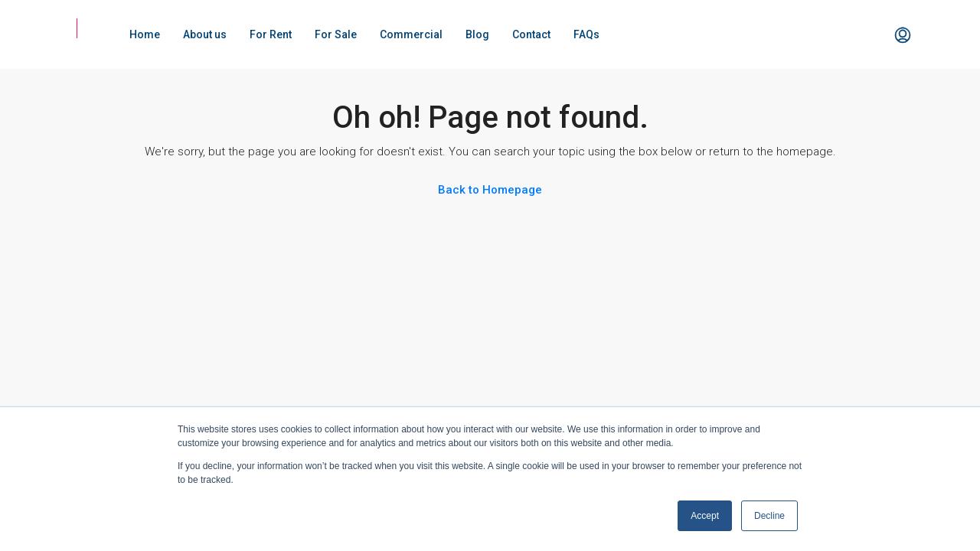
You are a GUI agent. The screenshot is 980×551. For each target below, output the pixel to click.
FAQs (586, 34)
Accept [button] (705, 516)
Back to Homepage (490, 190)
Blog (477, 34)
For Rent (271, 34)
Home (145, 34)
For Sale (336, 34)
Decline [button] (769, 516)
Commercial (411, 34)
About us (205, 34)
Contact (531, 34)
